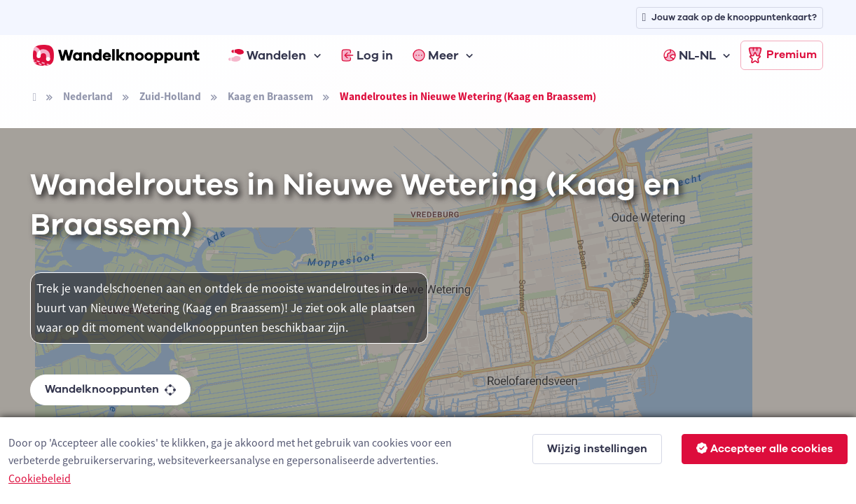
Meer (436, 55)
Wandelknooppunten (110, 389)
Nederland (88, 96)
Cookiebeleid (40, 478)
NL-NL (690, 55)
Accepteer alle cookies (765, 449)
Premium (782, 55)
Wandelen (268, 55)
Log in (367, 55)
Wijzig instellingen (597, 449)
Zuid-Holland (170, 96)
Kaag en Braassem (270, 96)
